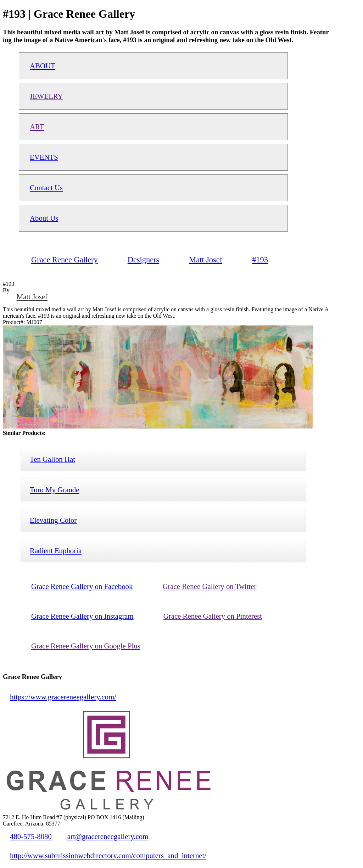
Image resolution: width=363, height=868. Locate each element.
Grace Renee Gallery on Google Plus (86, 646)
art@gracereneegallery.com (108, 836)
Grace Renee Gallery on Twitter (209, 586)
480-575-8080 (31, 836)
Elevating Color (53, 520)
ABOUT (43, 66)
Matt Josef (32, 297)
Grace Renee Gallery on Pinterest (213, 616)
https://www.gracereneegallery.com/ (63, 697)
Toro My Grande (54, 490)
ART (37, 127)
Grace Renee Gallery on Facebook (82, 586)
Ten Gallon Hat (52, 459)
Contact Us (46, 188)
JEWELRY (46, 96)
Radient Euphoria (56, 551)
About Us (44, 218)
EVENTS (44, 157)
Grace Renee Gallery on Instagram (82, 616)
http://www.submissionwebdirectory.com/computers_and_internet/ (108, 855)
